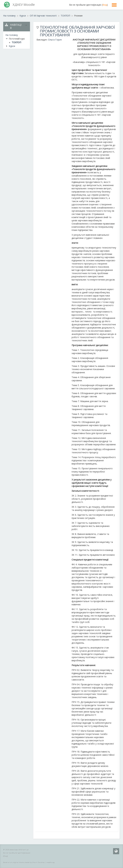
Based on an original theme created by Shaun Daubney (24, 862)
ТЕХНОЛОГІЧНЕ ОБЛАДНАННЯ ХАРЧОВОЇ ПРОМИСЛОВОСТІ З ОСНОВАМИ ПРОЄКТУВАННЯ (77, 31)
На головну (12, 35)
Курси (12, 46)
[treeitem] (17, 35)
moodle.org (51, 862)
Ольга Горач (55, 40)
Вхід (105, 5)
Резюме (78, 16)
